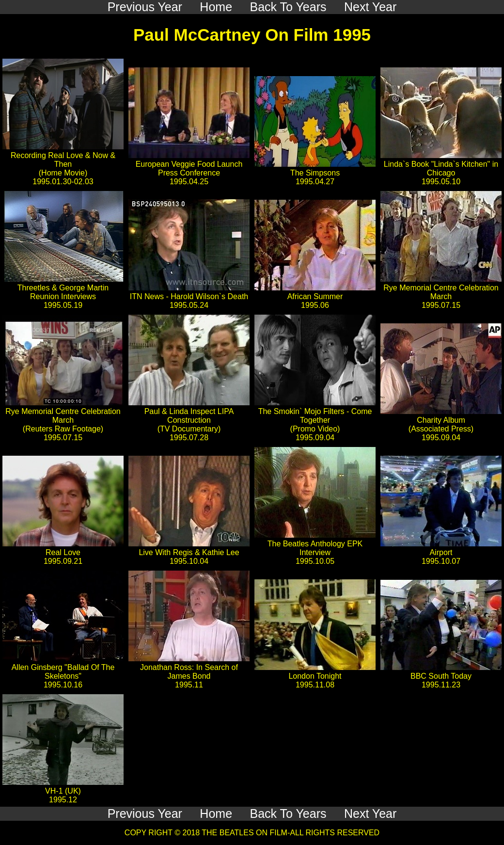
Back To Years (288, 813)
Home (216, 813)
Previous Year (145, 813)
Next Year (370, 813)
